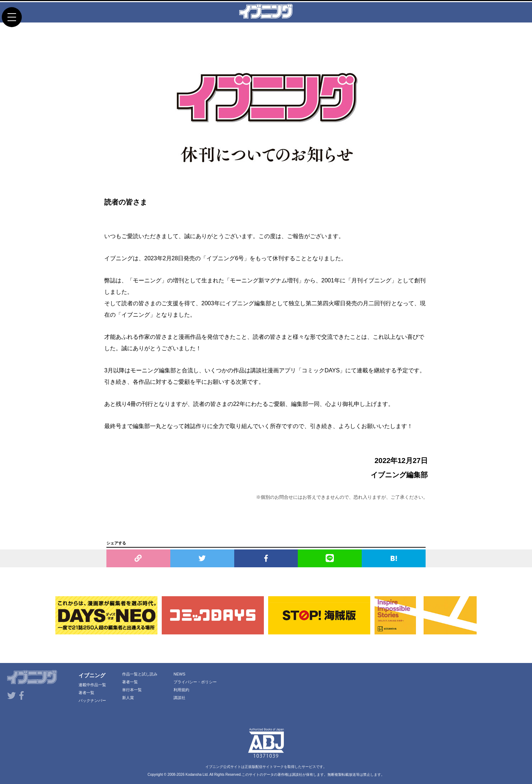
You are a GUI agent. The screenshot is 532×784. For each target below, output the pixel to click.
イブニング (92, 675)
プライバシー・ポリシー (195, 682)
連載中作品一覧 (92, 685)
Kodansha (194, 775)
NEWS (179, 674)
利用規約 (181, 690)
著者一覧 (86, 693)
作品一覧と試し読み (140, 674)
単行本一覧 (132, 690)
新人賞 (128, 698)
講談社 (179, 698)
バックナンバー (92, 700)
